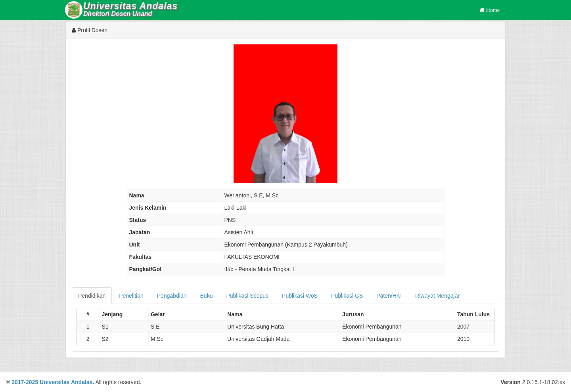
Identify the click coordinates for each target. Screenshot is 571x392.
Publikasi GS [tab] (347, 296)
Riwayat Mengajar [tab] (437, 296)
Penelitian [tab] (131, 296)
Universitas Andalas (66, 382)
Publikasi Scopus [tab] (247, 296)
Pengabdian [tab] (172, 296)
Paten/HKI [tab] (389, 296)
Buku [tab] (207, 296)
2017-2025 (25, 382)
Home (492, 10)
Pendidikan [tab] (92, 296)
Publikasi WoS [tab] (300, 296)
